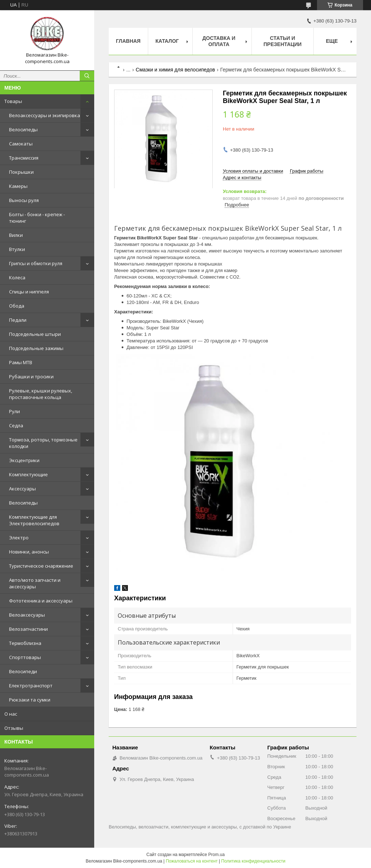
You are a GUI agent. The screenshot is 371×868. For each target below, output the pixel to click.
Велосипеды (23, 129)
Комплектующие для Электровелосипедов (34, 520)
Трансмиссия (24, 158)
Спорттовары (25, 657)
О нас (11, 714)
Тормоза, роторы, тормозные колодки (43, 443)
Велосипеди (23, 671)
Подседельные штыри (35, 334)
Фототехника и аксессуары (41, 601)
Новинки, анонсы (29, 552)
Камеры (18, 186)
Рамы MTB (21, 362)
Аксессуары (22, 489)
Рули (14, 411)
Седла (16, 425)
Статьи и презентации (282, 41)
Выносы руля (24, 200)
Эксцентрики (24, 460)
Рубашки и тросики (31, 377)
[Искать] (87, 76)
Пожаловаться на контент (191, 861)
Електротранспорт (31, 686)
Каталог (167, 41)
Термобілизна (25, 643)
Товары (13, 101)
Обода (17, 306)
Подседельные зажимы (36, 348)
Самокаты (21, 144)
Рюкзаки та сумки (30, 700)
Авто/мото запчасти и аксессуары (35, 583)
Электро (19, 538)
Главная (128, 41)
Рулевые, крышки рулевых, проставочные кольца (41, 394)
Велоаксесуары (27, 615)
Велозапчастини (28, 629)
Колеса (17, 277)
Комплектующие (28, 474)
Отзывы (14, 728)
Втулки (17, 249)
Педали (18, 320)
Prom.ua (216, 855)
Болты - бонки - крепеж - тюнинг (37, 218)
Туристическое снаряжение (41, 566)
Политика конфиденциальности (253, 861)
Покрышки (21, 172)
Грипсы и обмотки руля (36, 263)
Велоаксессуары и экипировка (45, 115)
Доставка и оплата (219, 41)
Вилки (16, 235)
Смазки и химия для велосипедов (176, 70)
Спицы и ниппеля (29, 292)
